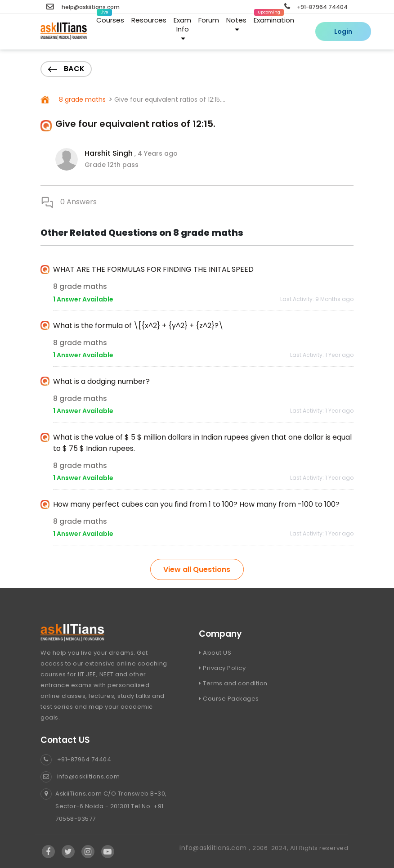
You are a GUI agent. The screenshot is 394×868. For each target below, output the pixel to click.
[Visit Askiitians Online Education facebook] (48, 852)
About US (215, 653)
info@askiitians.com (80, 776)
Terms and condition (233, 683)
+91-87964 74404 (316, 7)
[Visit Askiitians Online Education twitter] (68, 852)
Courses (110, 18)
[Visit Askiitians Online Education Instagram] (88, 852)
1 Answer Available (83, 299)
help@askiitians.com (83, 7)
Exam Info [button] (182, 28)
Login (343, 31)
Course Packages (229, 699)
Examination (274, 18)
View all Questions (197, 569)
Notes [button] (236, 24)
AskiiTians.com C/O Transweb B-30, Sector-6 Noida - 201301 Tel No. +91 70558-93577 (104, 806)
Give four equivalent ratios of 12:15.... (170, 99)
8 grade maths (81, 99)
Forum (209, 20)
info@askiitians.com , (216, 848)
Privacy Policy (222, 668)
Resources (149, 20)
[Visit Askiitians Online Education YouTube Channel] (108, 852)
